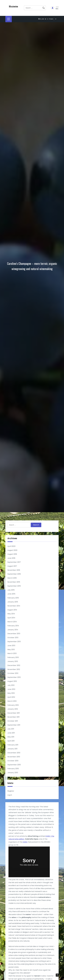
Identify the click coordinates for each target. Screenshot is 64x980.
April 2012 (11, 697)
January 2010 (13, 773)
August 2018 (12, 554)
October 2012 (13, 673)
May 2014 (11, 614)
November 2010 (14, 757)
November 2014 (14, 606)
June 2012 (11, 689)
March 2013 (12, 653)
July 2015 (11, 590)
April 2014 (11, 618)
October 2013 (13, 638)
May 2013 (11, 650)
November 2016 (14, 570)
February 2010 (13, 769)
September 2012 (14, 677)
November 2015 (14, 582)
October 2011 (13, 721)
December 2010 (14, 753)
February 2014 (13, 626)
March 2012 (12, 701)
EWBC (25, 852)
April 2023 (11, 546)
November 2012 (14, 669)
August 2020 (12, 550)
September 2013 (14, 642)
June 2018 (11, 558)
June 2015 (11, 594)
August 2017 (12, 566)
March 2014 (12, 622)
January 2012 (13, 709)
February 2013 (13, 657)
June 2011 (11, 733)
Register (11, 791)
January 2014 (13, 630)
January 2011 (12, 749)
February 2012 (13, 705)
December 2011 (14, 713)
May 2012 (11, 693)
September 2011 (14, 725)
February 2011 (13, 745)
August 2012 (12, 681)
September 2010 (14, 765)
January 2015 (13, 602)
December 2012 (14, 665)
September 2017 (14, 562)
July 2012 (11, 685)
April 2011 (11, 741)
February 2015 (13, 598)
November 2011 (13, 717)
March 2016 (12, 578)
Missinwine (13, 6)
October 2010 (13, 761)
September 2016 (14, 574)
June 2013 (11, 646)
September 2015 (14, 586)
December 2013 (14, 634)
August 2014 (12, 610)
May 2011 (11, 737)
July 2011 (11, 729)
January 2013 (13, 661)
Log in (10, 795)
